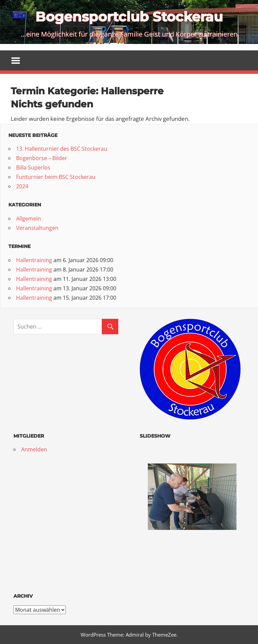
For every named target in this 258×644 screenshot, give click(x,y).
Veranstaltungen (37, 228)
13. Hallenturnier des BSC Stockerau (62, 149)
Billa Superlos (33, 167)
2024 (22, 186)
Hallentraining (34, 260)
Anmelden (34, 449)
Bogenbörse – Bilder (42, 158)
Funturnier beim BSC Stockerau (56, 177)
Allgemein (29, 218)
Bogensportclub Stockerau (129, 17)
